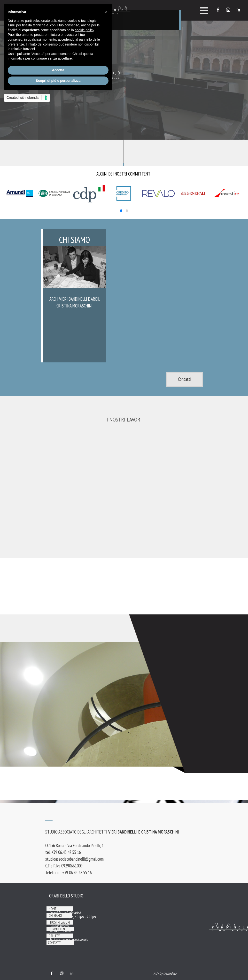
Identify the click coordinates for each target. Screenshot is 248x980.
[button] (121, 211)
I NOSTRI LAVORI (124, 419)
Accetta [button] (58, 70)
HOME (53, 909)
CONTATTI (55, 943)
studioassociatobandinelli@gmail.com (74, 859)
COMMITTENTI (58, 929)
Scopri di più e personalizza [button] (58, 81)
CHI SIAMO (55, 915)
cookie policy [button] (84, 30)
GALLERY (54, 936)
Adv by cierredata (165, 973)
